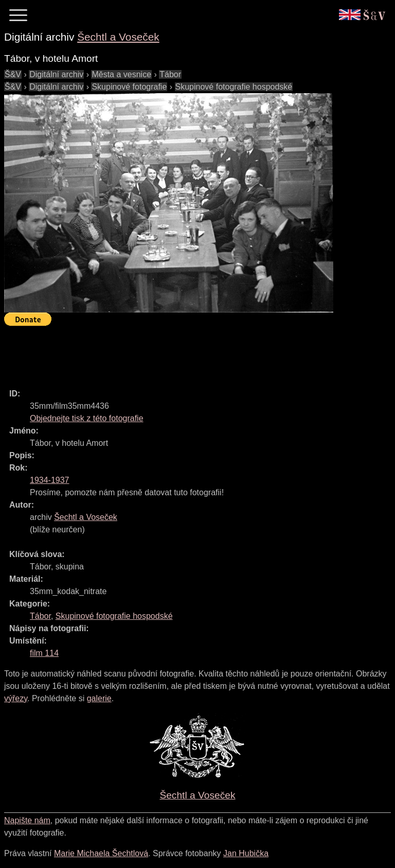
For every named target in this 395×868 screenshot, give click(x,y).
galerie (99, 698)
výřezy (16, 698)
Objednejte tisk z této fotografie (87, 418)
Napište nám (27, 820)
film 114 (44, 653)
